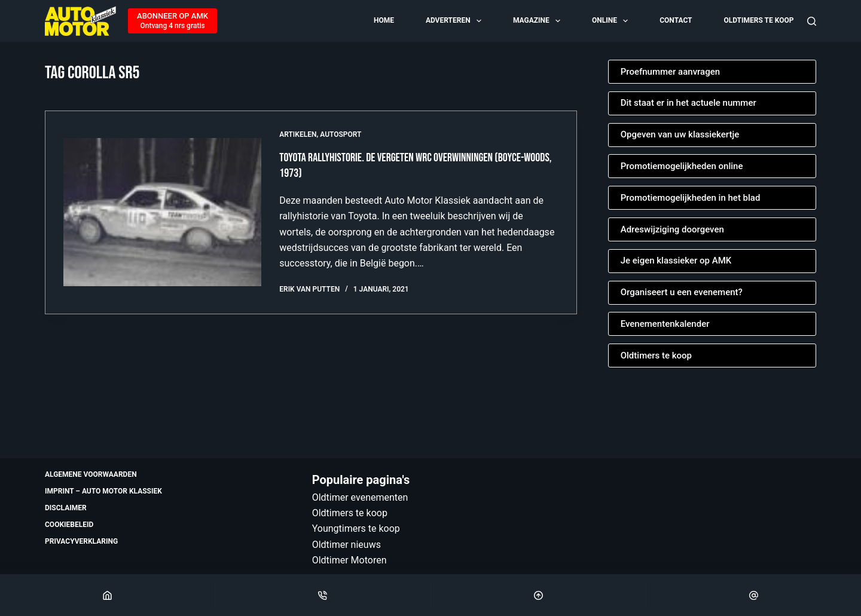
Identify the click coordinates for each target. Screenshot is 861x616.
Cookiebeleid (69, 525)
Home (384, 20)
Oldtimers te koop (758, 20)
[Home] (107, 595)
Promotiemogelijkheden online (682, 166)
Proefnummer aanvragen (670, 72)
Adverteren (454, 21)
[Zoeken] (812, 21)
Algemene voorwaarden (91, 474)
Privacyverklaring (81, 541)
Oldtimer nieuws (346, 545)
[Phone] (323, 595)
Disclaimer (66, 508)
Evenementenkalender (665, 324)
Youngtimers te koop (356, 528)
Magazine (538, 21)
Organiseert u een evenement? (682, 292)
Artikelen (298, 134)
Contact (676, 20)
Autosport (341, 134)
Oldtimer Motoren (349, 560)
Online (611, 21)
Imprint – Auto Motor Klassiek (103, 491)
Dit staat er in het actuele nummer (689, 103)
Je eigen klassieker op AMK (676, 261)
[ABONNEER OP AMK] (172, 21)
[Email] (754, 595)
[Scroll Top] (538, 595)
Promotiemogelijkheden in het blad (691, 198)
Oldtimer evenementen (360, 497)
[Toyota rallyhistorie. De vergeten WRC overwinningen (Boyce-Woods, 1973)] (162, 212)
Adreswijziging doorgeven (672, 229)
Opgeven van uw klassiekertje (680, 134)
